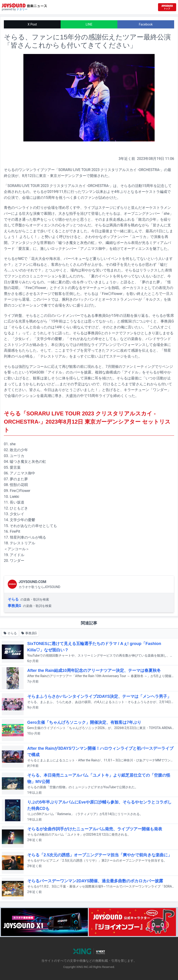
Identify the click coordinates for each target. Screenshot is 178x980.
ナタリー (22, 9)
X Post (32, 24)
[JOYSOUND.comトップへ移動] (167, 7)
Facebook (146, 24)
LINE (89, 24)
